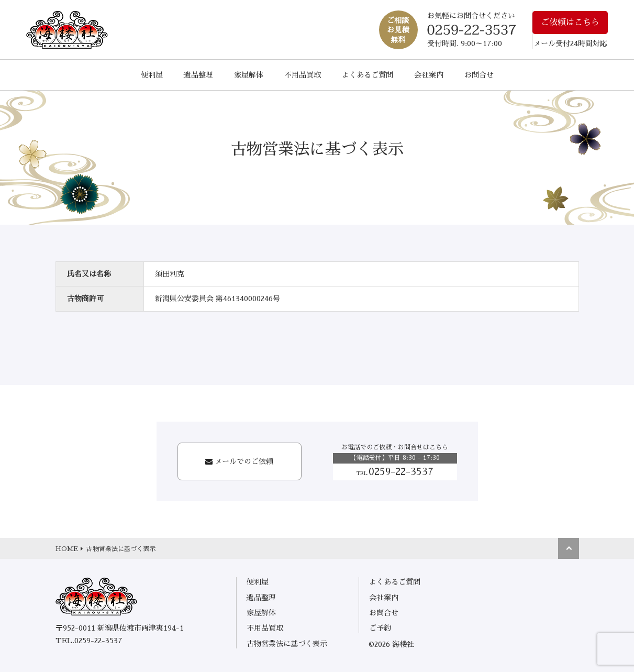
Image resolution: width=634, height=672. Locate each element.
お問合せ (479, 75)
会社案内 (429, 75)
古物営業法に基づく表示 (287, 644)
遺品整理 (198, 75)
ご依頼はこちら (570, 23)
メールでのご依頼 (244, 461)
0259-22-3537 (395, 472)
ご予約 (380, 628)
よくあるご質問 (368, 75)
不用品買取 (303, 75)
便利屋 (152, 75)
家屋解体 (249, 75)
